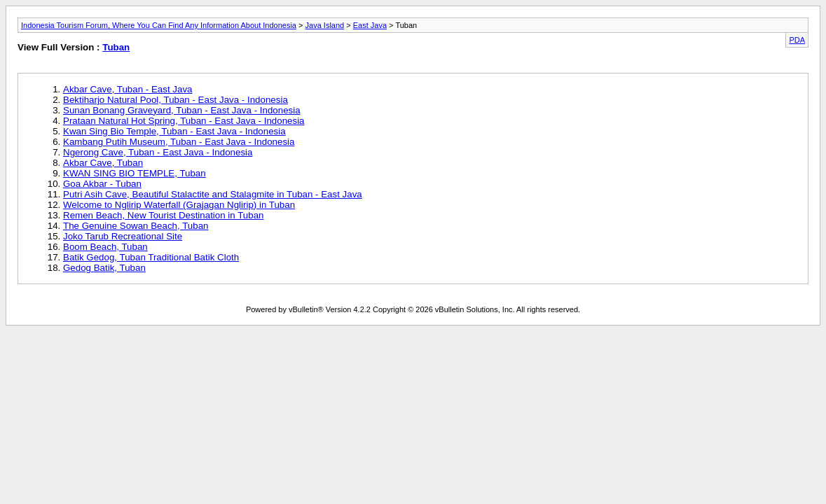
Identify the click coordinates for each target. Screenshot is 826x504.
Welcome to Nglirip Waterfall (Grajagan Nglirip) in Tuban (179, 205)
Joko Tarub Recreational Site (123, 236)
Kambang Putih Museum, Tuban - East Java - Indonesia (179, 142)
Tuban (116, 47)
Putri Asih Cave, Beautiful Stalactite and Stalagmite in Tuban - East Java (213, 194)
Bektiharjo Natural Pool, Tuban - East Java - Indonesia (175, 100)
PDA (797, 40)
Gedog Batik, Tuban (104, 268)
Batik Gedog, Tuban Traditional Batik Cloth (151, 257)
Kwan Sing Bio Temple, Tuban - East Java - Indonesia (174, 131)
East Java (370, 25)
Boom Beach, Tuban (105, 247)
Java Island (325, 25)
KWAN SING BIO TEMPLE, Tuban (135, 173)
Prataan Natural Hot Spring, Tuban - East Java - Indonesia (184, 121)
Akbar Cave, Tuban (103, 163)
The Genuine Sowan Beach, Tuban (136, 226)
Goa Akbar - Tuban (102, 184)
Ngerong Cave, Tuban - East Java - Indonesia (158, 152)
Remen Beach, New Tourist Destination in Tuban (163, 215)
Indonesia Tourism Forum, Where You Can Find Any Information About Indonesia (159, 25)
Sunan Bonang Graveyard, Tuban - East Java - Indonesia (182, 110)
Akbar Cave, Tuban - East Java (128, 89)
